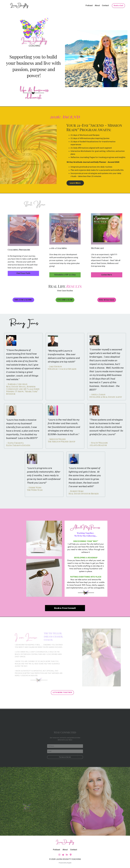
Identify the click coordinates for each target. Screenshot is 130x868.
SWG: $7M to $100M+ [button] (23, 300)
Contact (105, 5)
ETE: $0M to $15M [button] (65, 300)
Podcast (89, 5)
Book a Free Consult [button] (65, 608)
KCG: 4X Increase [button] (107, 300)
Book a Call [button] (118, 6)
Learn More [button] (75, 183)
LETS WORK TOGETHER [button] (62, 692)
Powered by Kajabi (65, 863)
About (97, 5)
